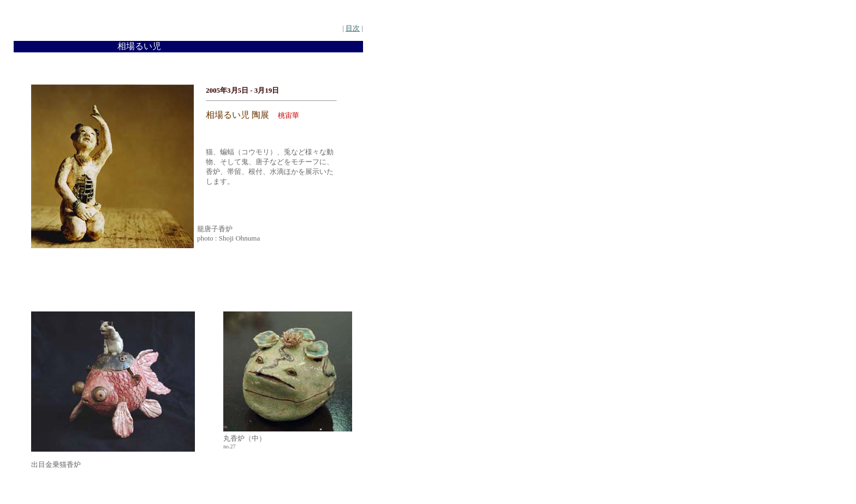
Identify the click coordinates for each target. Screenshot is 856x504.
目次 (353, 28)
